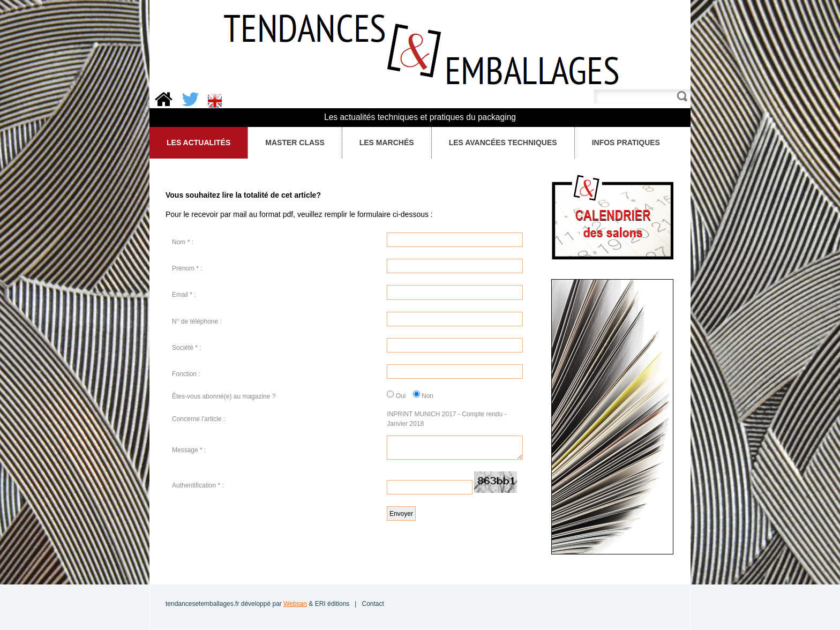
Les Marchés (384, 143)
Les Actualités (196, 143)
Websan (295, 604)
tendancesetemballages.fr (202, 604)
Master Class (292, 143)
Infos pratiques (625, 143)
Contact (373, 604)
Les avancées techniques (503, 142)
